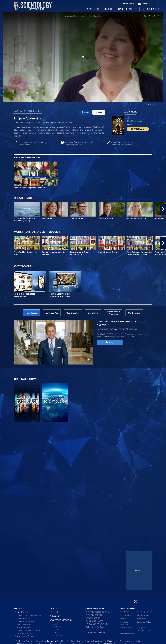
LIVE (97, 9)
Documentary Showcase (26, 636)
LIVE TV (53, 609)
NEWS (129, 9)
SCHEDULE (108, 9)
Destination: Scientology (26, 621)
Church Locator (143, 615)
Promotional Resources (60, 636)
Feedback (55, 633)
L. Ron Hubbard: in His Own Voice (29, 615)
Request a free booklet (78, 143)
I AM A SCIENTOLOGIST (28, 111)
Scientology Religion (145, 622)
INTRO (89, 9)
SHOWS (119, 9)
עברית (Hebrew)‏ (114, 641)
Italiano (139, 641)
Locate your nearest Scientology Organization (33, 143)
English (19, 641)
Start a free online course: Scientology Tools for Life (122, 143)
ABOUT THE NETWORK (61, 620)
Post (99, 112)
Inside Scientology (23, 618)
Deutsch (40, 641)
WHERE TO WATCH (94, 609)
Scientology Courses (144, 612)
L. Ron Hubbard (126, 615)
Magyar (128, 641)
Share (85, 112)
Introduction (56, 624)
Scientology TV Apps (95, 627)
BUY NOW (138, 129)
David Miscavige (126, 628)
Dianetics (124, 618)
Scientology (125, 612)
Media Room (56, 630)
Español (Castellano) (94, 641)
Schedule (55, 612)
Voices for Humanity (24, 627)
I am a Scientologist (24, 633)
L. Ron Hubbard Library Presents (28, 630)
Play (110, 342)
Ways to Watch (57, 627)
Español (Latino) (74, 641)
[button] (163, 209)
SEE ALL (139, 570)
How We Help (142, 618)
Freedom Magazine (127, 633)
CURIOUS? (54, 616)
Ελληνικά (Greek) (55, 641)
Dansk (29, 641)
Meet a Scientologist (24, 624)
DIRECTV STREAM (95, 615)
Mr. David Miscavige (107, 337)
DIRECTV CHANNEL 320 (97, 612)
